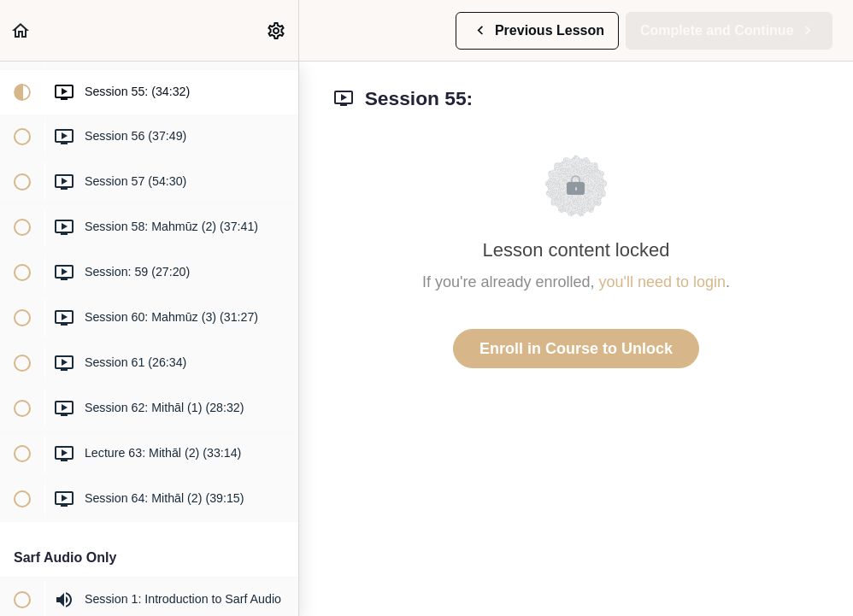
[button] (21, 30)
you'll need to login (663, 282)
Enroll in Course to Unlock (576, 349)
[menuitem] (277, 30)
